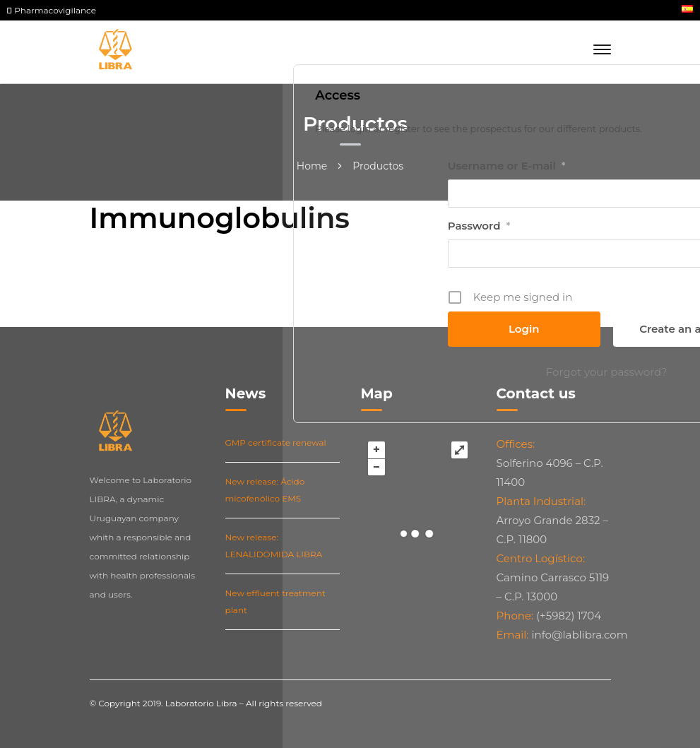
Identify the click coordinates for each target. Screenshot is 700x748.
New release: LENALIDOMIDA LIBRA (274, 546)
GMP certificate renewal (276, 443)
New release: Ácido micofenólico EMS (265, 490)
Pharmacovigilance (52, 10)
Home (312, 166)
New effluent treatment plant (275, 601)
